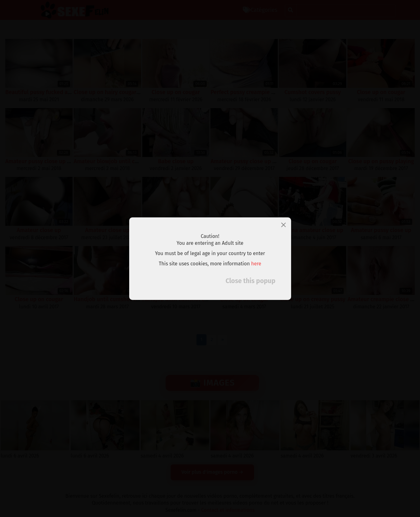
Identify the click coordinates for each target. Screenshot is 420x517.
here (256, 264)
